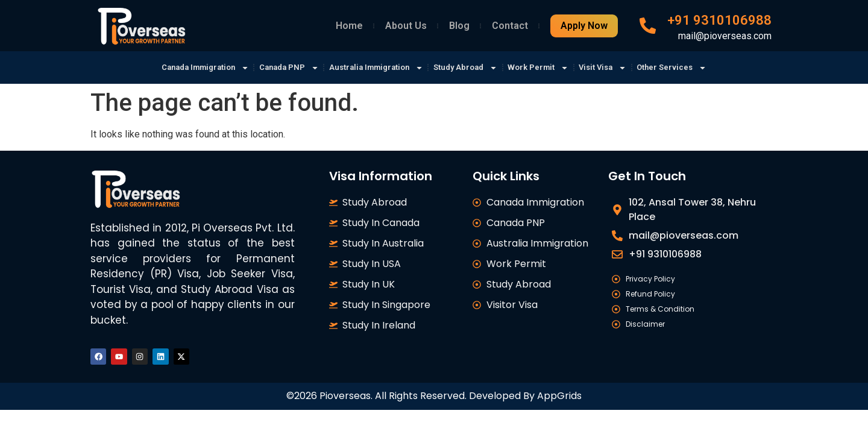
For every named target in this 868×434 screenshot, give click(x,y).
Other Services (697, 68)
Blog (459, 26)
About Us (406, 26)
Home (349, 26)
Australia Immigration (371, 68)
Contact (510, 26)
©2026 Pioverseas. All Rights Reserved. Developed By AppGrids (434, 399)
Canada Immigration (182, 68)
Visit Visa (621, 68)
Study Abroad (470, 68)
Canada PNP (275, 68)
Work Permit (550, 68)
